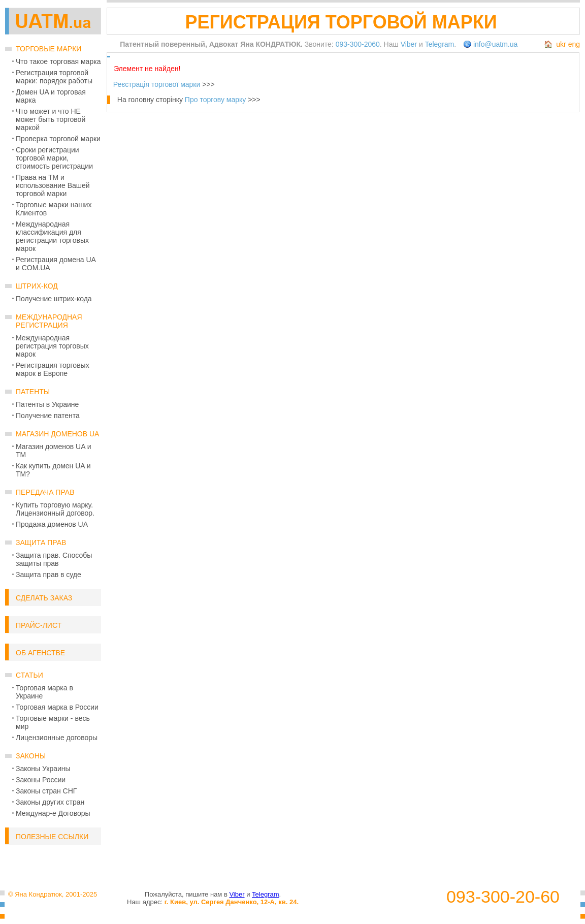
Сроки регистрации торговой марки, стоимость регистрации (54, 158)
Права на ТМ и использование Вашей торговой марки (53, 185)
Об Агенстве (40, 653)
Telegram (440, 44)
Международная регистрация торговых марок (52, 346)
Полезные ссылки (52, 837)
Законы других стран (50, 802)
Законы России (41, 780)
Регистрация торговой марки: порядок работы (54, 77)
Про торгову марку (215, 100)
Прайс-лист (39, 625)
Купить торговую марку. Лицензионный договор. (55, 509)
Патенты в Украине (47, 404)
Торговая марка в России (57, 707)
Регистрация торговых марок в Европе (53, 369)
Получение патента (48, 416)
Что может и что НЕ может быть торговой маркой (51, 119)
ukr (561, 44)
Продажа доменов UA (52, 524)
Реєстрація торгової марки (157, 84)
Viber (409, 44)
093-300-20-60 (503, 897)
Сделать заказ (44, 598)
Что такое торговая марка (58, 61)
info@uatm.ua (495, 44)
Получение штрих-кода (54, 299)
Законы (31, 756)
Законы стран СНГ (46, 791)
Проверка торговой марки (58, 139)
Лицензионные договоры (57, 738)
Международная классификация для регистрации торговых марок (52, 236)
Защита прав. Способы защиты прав (54, 559)
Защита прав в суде (48, 575)
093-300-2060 (358, 44)
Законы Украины (43, 769)
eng (574, 44)
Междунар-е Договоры (53, 813)
